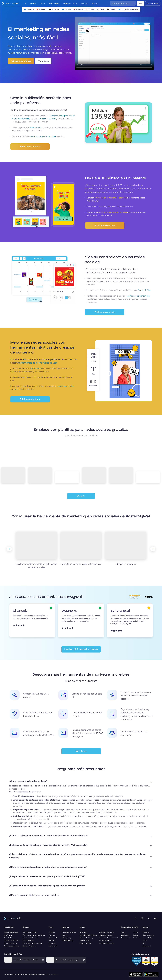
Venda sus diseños (10, 943)
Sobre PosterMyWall (11, 932)
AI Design (83, 932)
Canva (123, 932)
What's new (8, 935)
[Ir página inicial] (9, 3)
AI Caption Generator (107, 943)
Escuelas (52, 943)
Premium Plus (54, 938)
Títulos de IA (35, 128)
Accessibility (147, 938)
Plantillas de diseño (30, 932)
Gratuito (52, 932)
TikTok (72, 116)
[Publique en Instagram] (126, 545)
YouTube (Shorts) (22, 119)
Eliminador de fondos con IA (109, 938)
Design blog (67, 938)
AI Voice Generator (106, 935)
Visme (136, 932)
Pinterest (51, 119)
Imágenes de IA (85, 943)
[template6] (147, 479)
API (144, 943)
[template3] (66, 479)
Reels (140, 290)
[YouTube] (155, 918)
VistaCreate (125, 935)
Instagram (64, 116)
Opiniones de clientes (11, 946)
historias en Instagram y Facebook (111, 198)
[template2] (39, 477)
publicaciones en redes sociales (113, 212)
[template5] (120, 477)
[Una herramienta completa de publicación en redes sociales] (36, 545)
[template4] (93, 477)
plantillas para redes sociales (43, 136)
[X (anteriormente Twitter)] (149, 918)
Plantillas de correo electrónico (34, 935)
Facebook (54, 116)
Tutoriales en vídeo (69, 932)
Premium (52, 935)
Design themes (28, 941)
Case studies (8, 938)
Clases (65, 935)
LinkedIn (42, 119)
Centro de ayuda (148, 935)
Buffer (136, 935)
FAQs (145, 941)
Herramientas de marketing (33, 943)
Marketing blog (68, 941)
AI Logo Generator (106, 941)
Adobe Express (126, 938)
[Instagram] (142, 918)
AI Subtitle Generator (107, 932)
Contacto (146, 932)
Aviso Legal (147, 946)
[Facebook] (136, 918)
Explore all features (30, 946)
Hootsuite (137, 938)
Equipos (52, 941)
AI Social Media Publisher (88, 935)
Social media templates (31, 938)
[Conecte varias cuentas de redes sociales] (81, 545)
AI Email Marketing (86, 938)
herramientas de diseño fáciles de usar (38, 363)
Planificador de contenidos (138, 296)
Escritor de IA (84, 941)
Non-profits (53, 946)
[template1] (12, 477)
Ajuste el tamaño (37, 369)
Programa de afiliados (11, 941)
